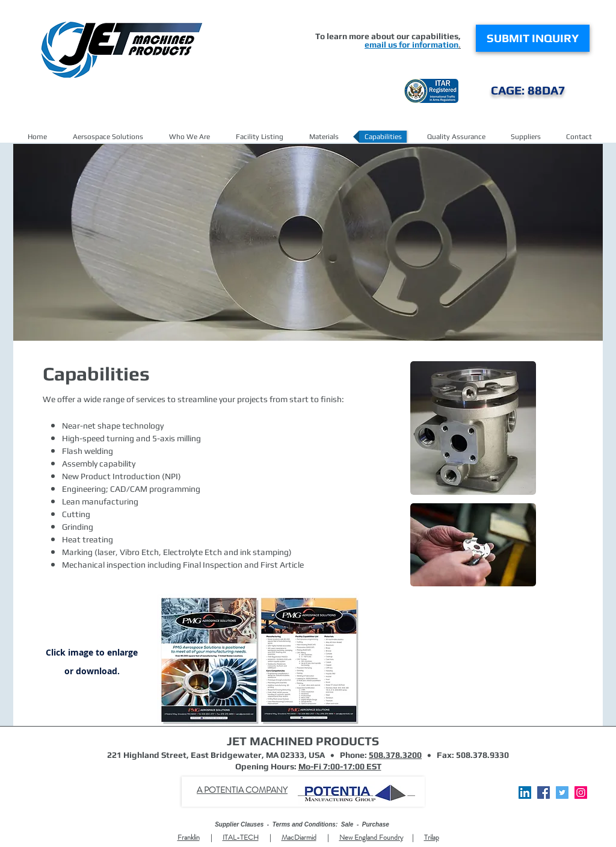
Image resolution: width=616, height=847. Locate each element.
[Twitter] (562, 793)
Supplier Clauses (239, 824)
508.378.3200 (395, 755)
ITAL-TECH (241, 837)
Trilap (432, 837)
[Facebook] (544, 793)
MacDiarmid (299, 837)
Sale (347, 824)
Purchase (376, 824)
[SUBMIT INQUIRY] (533, 38)
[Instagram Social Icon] (581, 793)
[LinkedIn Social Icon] (525, 793)
